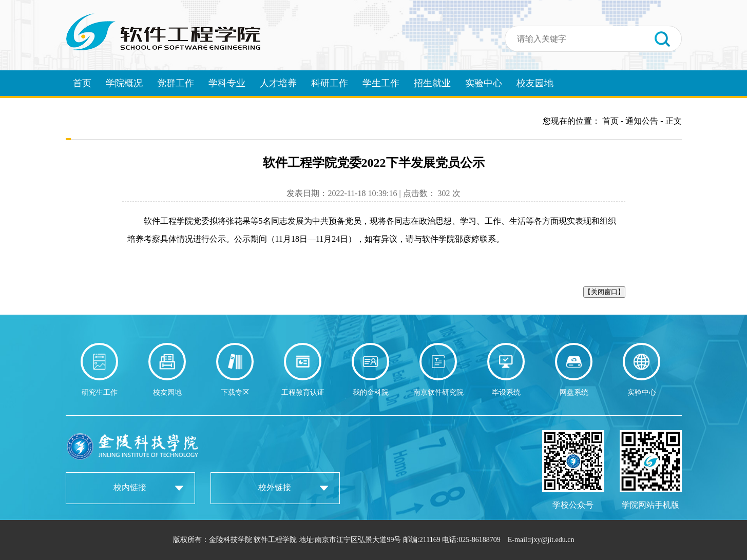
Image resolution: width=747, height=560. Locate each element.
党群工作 (176, 83)
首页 (82, 83)
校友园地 (535, 83)
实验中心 (484, 83)
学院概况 (124, 83)
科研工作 (330, 83)
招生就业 (432, 83)
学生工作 (381, 83)
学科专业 (227, 83)
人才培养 (278, 83)
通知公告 (642, 121)
